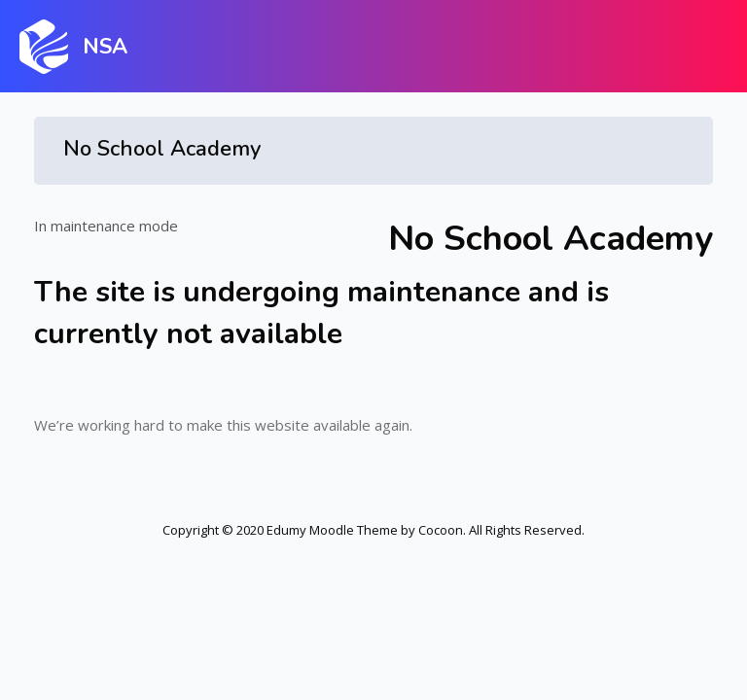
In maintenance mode (106, 226)
